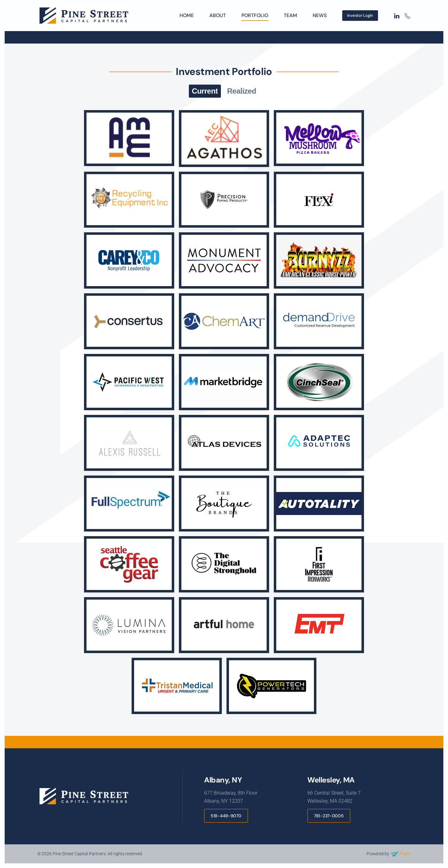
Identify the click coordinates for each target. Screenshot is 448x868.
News (320, 15)
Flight (400, 854)
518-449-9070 (226, 816)
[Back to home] (85, 16)
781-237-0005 (329, 816)
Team (290, 15)
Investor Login (360, 15)
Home (187, 15)
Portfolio (255, 15)
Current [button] (205, 91)
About (218, 15)
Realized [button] (242, 91)
